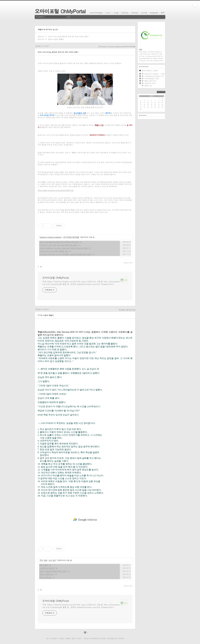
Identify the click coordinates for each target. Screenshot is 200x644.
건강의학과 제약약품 (71, 237)
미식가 (108, 13)
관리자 (74, 639)
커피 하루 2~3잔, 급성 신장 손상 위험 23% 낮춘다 (58, 245)
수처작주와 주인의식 (47, 568)
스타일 (116, 13)
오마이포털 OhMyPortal (60, 11)
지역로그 (62, 639)
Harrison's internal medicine (50, 237)
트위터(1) (125, 13)
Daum (103, 639)
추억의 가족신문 (45, 577)
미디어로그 (54, 639)
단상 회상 (53, 560)
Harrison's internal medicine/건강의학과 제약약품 (118, 47)
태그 (47, 639)
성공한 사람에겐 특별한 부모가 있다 (53, 571)
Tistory (121, 639)
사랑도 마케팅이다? (47, 574)
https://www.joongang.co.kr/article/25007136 (55, 190)
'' (80, 113)
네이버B (144, 13)
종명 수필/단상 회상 (128, 310)
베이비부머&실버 (97, 13)
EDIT (163, 13)
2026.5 (152, 96)
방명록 (68, 639)
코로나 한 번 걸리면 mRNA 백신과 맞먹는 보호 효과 (59, 242)
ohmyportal (154, 13)
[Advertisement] (85, 520)
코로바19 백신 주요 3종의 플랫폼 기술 (54, 251)
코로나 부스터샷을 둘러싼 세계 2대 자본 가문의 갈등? (68, 36)
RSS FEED (163, 92)
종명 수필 (43, 560)
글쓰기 (79, 639)
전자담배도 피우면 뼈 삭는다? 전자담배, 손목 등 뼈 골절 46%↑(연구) (65, 254)
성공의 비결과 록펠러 (56, 39)
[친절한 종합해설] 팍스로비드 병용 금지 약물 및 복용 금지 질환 (63, 248)
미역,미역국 (44, 565)
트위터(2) (135, 13)
